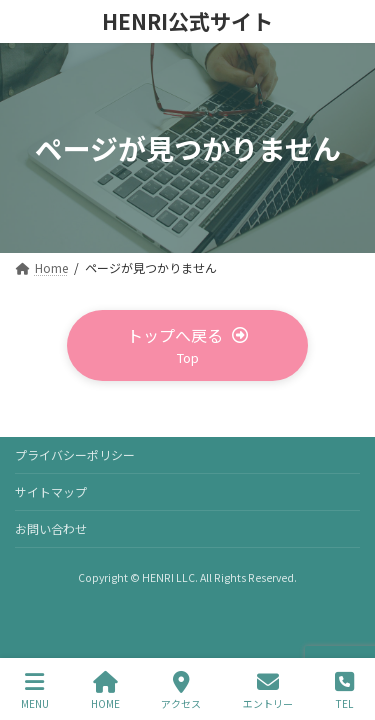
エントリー (268, 690)
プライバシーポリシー (75, 454)
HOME (105, 690)
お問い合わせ (51, 528)
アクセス (181, 690)
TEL (344, 690)
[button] (188, 345)
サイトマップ (51, 491)
